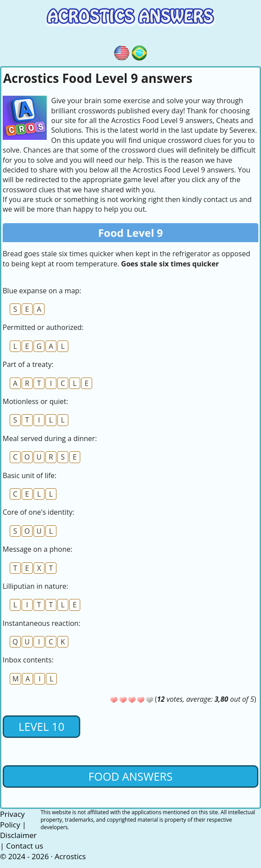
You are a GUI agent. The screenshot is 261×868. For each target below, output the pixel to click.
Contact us (25, 846)
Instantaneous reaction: (41, 623)
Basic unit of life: (30, 475)
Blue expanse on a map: (42, 291)
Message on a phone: (37, 549)
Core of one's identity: (39, 512)
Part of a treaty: (28, 364)
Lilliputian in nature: (35, 586)
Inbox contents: (28, 660)
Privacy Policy (12, 819)
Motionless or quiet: (35, 401)
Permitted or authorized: (43, 327)
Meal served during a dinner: (50, 438)
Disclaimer (18, 835)
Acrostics (70, 856)
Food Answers (131, 776)
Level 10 (41, 726)
